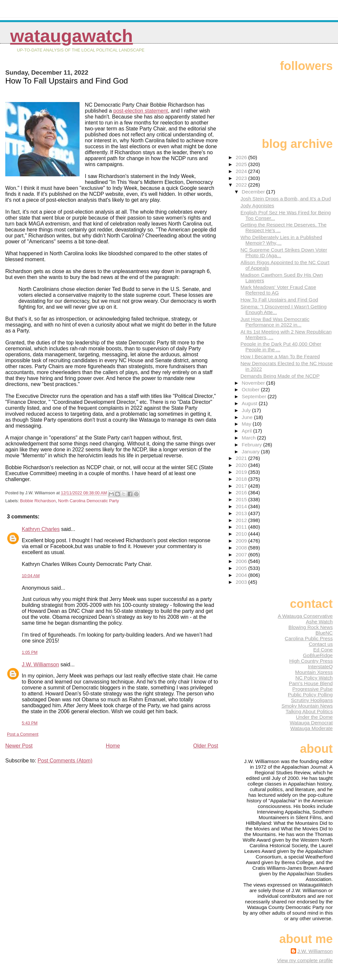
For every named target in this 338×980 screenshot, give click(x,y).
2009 (242, 541)
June (248, 417)
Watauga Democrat (311, 723)
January (251, 452)
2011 (242, 527)
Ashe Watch (319, 622)
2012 (242, 520)
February (252, 445)
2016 (242, 492)
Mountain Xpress (314, 672)
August (250, 403)
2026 (242, 157)
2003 (242, 582)
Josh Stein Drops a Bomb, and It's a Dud (286, 199)
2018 (242, 479)
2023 (242, 178)
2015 (242, 499)
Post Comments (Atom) (65, 761)
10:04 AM (31, 576)
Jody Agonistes (257, 206)
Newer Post (19, 746)
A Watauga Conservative (305, 616)
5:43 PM (30, 723)
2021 (242, 458)
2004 (242, 575)
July (247, 410)
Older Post (206, 746)
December (254, 192)
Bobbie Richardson (38, 501)
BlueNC (324, 633)
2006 (242, 561)
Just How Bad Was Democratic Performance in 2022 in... (275, 322)
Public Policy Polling (310, 695)
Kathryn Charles (41, 529)
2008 (242, 548)
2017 (242, 486)
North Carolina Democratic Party (88, 501)
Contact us (321, 644)
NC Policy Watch (314, 678)
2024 (242, 171)
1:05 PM (30, 652)
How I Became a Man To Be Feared (280, 356)
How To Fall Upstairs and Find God (279, 300)
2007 (242, 555)
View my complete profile (305, 960)
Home (113, 746)
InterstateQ (320, 666)
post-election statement (140, 111)
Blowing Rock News (311, 627)
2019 (242, 472)
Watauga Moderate (311, 728)
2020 (242, 465)
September (255, 396)
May (247, 424)
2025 (242, 164)
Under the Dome (314, 717)
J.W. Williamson (40, 665)
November (254, 383)
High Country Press (311, 661)
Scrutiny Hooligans (312, 700)
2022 (242, 185)
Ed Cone (323, 650)
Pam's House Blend (311, 683)
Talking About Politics (309, 711)
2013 (242, 513)
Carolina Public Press (309, 638)
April (247, 431)
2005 (242, 568)
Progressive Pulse (313, 689)
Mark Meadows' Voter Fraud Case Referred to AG (278, 290)
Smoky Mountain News (307, 706)
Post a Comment (23, 734)
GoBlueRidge (318, 655)
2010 (242, 534)
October (251, 389)
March (249, 438)
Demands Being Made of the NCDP (280, 376)
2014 (242, 506)
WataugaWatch (72, 36)
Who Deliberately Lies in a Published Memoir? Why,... (281, 240)
